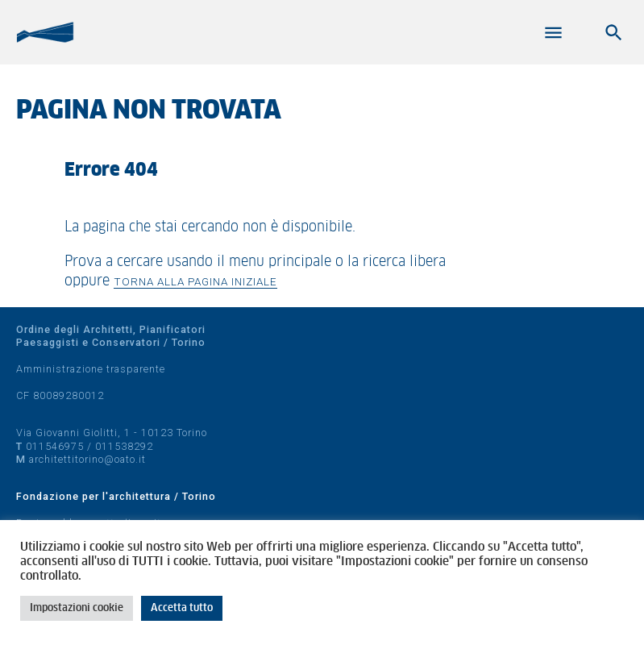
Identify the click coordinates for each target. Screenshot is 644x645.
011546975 (55, 446)
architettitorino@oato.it (87, 459)
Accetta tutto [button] (182, 608)
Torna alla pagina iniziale (195, 281)
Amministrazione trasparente (91, 369)
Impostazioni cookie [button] (77, 608)
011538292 (124, 446)
